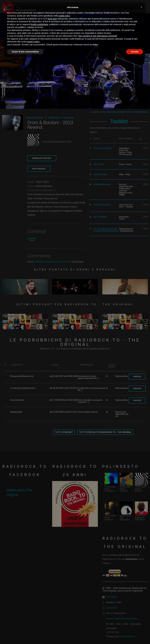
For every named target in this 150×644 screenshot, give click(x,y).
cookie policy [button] (64, 16)
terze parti (52, 19)
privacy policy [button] (33, 42)
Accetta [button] (135, 52)
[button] (142, 7)
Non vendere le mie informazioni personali (97, 36)
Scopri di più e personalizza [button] (25, 52)
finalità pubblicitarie (39, 24)
